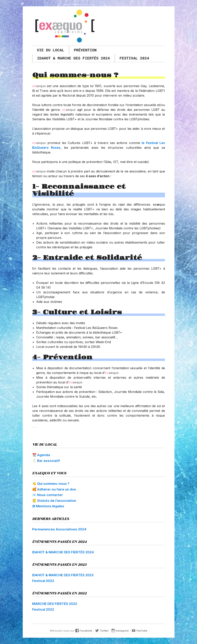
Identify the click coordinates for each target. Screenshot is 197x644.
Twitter (102, 631)
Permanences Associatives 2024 (59, 529)
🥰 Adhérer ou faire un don (54, 489)
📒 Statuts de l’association (54, 501)
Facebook (84, 631)
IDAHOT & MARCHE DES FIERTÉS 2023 (63, 575)
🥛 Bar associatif (46, 461)
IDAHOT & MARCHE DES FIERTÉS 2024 (74, 58)
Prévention (85, 50)
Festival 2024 (134, 58)
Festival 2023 (43, 581)
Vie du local (51, 50)
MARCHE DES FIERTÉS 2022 (55, 604)
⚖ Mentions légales (48, 506)
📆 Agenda (41, 455)
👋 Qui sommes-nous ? (51, 484)
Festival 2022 (43, 609)
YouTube (139, 631)
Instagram (120, 631)
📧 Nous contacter (48, 495)
